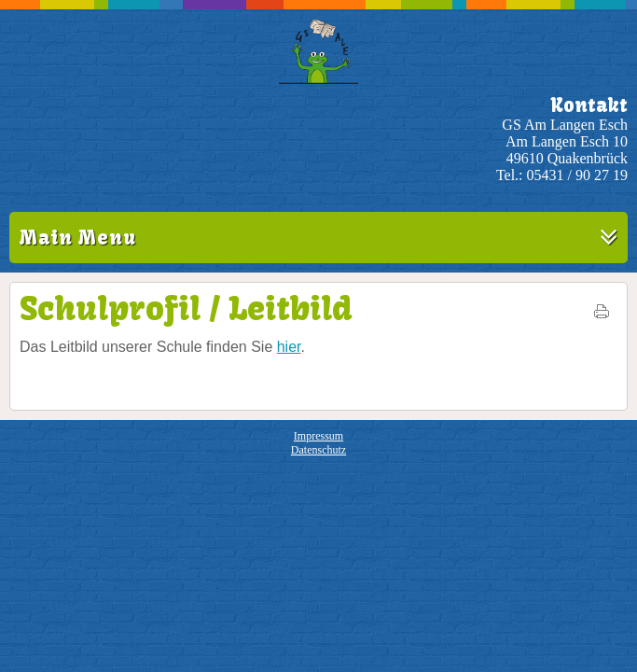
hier (289, 347)
